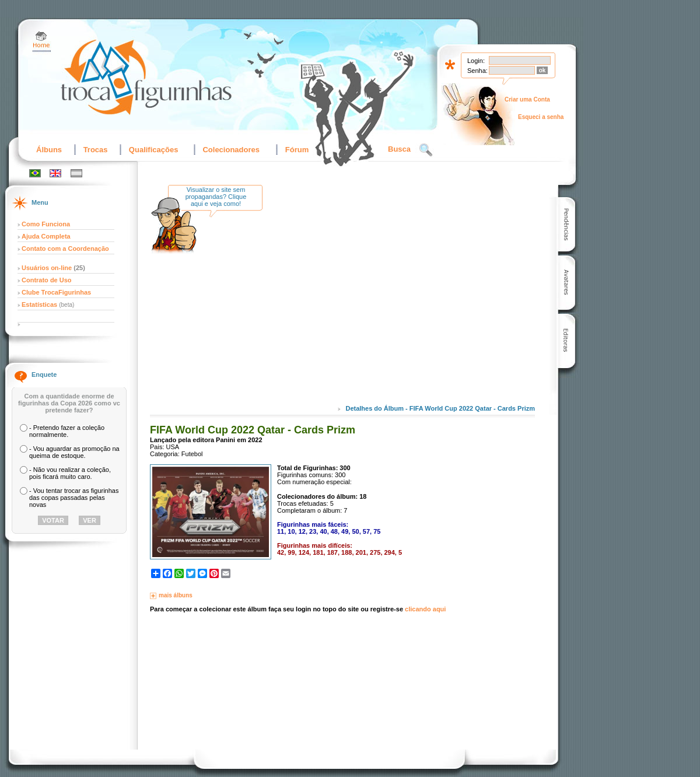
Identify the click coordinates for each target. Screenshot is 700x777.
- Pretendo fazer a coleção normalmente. (67, 431)
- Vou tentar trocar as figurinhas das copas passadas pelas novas (74, 498)
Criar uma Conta (527, 99)
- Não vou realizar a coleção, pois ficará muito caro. (70, 473)
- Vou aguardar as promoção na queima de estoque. (74, 452)
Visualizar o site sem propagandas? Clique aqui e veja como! (216, 197)
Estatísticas (40, 304)
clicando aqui (425, 609)
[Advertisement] (369, 303)
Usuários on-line (47, 268)
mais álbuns (176, 595)
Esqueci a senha (541, 117)
